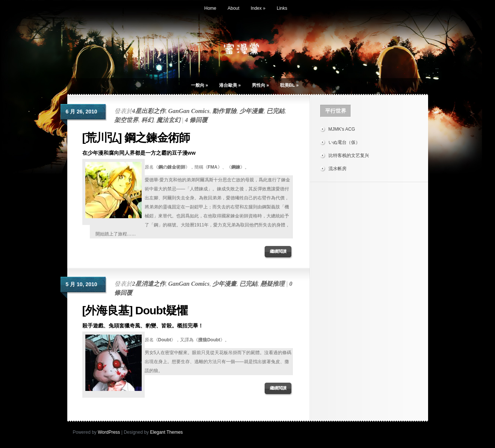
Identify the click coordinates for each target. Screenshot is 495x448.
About (234, 8)
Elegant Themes (166, 432)
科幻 (147, 120)
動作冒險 (224, 111)
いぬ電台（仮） (344, 142)
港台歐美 (230, 85)
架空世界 (126, 120)
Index (258, 8)
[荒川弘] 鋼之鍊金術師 (136, 138)
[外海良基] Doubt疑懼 (135, 310)
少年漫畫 (251, 111)
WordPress (109, 432)
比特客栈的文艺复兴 (349, 155)
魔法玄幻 (168, 120)
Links (282, 8)
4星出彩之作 (149, 111)
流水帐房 (338, 169)
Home (210, 8)
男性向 (260, 85)
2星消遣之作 (149, 284)
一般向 (200, 85)
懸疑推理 (272, 284)
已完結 (276, 111)
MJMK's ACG (342, 129)
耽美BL (289, 85)
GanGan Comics (189, 111)
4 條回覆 (196, 120)
